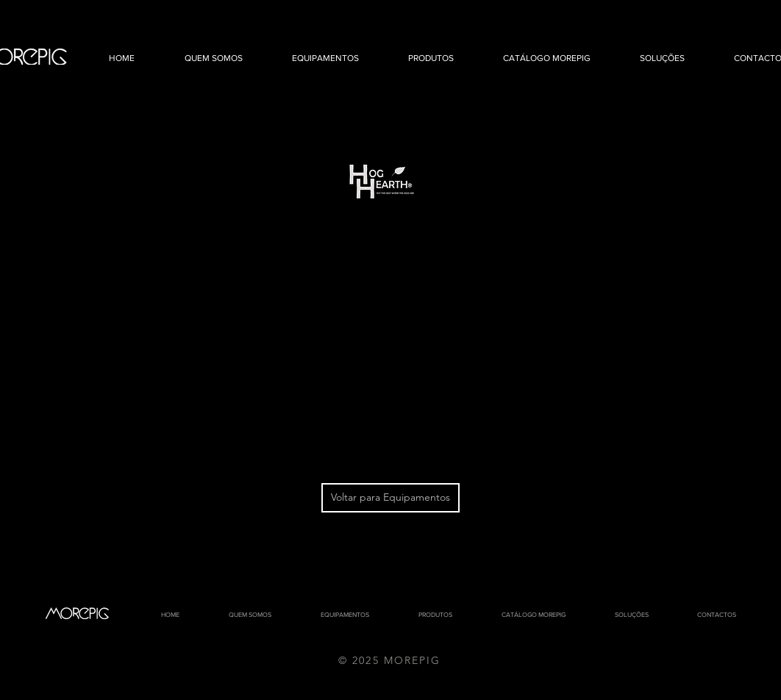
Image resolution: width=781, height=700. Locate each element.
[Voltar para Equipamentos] (390, 498)
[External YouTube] (382, 342)
